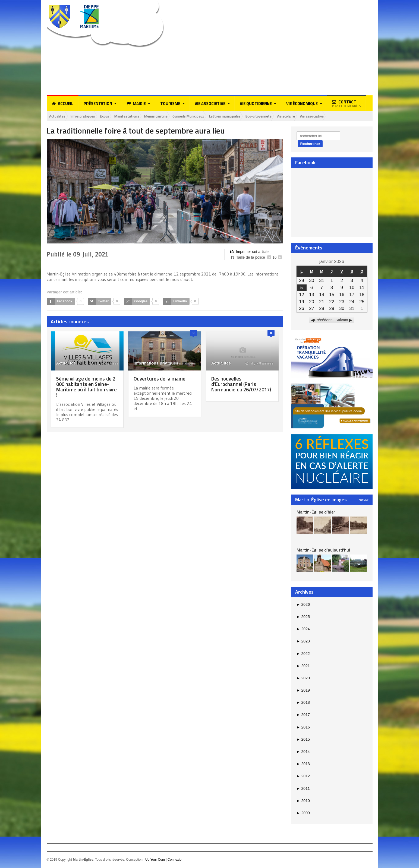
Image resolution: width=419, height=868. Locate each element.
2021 (303, 666)
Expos (112, 116)
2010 (303, 801)
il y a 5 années (105, 364)
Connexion (175, 860)
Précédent (323, 321)
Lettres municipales (248, 116)
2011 (303, 789)
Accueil (63, 104)
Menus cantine (170, 116)
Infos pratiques (87, 116)
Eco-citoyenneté (286, 116)
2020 (303, 679)
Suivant (342, 321)
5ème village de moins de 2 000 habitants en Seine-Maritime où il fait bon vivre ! (86, 387)
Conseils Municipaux (207, 116)
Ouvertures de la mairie (161, 379)
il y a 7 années (182, 364)
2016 (303, 727)
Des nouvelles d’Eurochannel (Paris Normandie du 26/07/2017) (235, 387)
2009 (303, 813)
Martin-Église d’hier (316, 512)
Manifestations (137, 116)
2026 (303, 605)
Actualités (59, 116)
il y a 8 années (260, 364)
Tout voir (363, 500)
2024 (303, 629)
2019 (303, 691)
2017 (303, 715)
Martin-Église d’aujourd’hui (323, 550)
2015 (303, 740)
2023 (303, 642)
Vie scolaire (317, 116)
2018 (303, 703)
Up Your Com (155, 860)
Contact (346, 103)
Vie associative (346, 116)
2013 (303, 764)
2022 (303, 654)
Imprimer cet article (249, 252)
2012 (303, 777)
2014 (303, 752)
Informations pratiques (156, 363)
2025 (303, 617)
